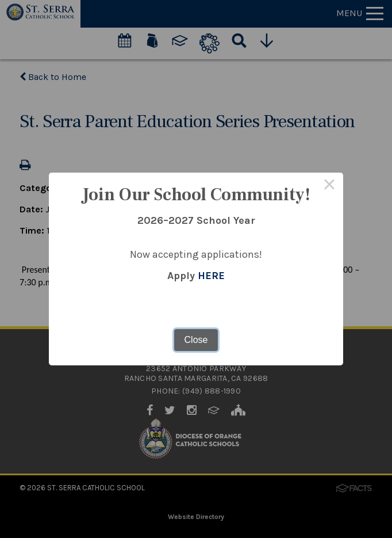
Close (196, 340)
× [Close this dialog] (329, 186)
